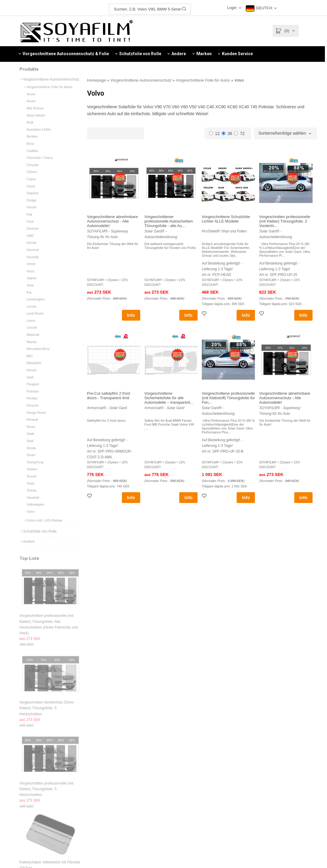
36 (227, 133)
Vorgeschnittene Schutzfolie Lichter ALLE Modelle (226, 219)
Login (232, 8)
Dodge (32, 208)
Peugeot (33, 391)
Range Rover (36, 420)
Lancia (32, 314)
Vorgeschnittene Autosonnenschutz (49, 87)
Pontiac (32, 406)
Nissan (32, 377)
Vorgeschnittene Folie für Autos (48, 94)
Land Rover (35, 321)
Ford (30, 229)
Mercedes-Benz (38, 356)
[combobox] (285, 133)
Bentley (32, 144)
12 (214, 133)
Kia (29, 300)
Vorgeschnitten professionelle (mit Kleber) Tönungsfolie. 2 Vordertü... (285, 221)
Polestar (33, 399)
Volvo (31, 519)
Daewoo (33, 200)
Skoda (31, 455)
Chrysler (33, 172)
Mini (30, 363)
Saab (31, 441)
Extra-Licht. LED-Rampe (43, 528)
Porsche (33, 413)
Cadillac (33, 158)
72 (239, 133)
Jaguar (32, 285)
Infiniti (31, 271)
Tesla (31, 491)
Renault (32, 427)
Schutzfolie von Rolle (38, 539)
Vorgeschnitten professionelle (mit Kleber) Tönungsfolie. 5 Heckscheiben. (47, 796)
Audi (30, 130)
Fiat (29, 222)
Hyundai (33, 264)
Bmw (30, 151)
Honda (32, 250)
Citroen (32, 179)
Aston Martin (36, 123)
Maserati (33, 342)
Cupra (31, 186)
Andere (27, 549)
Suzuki (32, 483)
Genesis (33, 236)
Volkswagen (36, 512)
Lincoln (32, 335)
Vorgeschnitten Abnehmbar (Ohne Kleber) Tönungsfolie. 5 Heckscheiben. (47, 715)
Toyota (32, 498)
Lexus (31, 328)
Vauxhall (33, 505)
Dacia (31, 193)
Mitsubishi (34, 370)
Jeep (30, 292)
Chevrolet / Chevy (40, 165)
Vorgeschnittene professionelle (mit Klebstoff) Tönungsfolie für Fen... (228, 398)
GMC (31, 243)
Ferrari (32, 214)
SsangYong (35, 469)
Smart (31, 462)
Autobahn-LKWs (39, 137)
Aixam (31, 108)
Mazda (32, 349)
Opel (30, 385)
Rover (31, 434)
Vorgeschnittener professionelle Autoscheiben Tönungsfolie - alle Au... (169, 221)
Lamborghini (36, 307)
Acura (31, 101)
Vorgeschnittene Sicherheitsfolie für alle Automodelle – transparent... (169, 398)
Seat (30, 448)
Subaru (32, 476)
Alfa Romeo (35, 115)
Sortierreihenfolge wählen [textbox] (282, 133)
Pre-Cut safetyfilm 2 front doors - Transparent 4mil (109, 396)
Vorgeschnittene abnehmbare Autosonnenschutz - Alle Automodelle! (113, 221)
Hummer (33, 257)
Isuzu (31, 278)
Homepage (97, 80)
